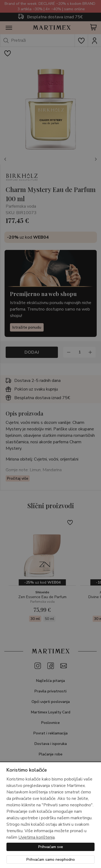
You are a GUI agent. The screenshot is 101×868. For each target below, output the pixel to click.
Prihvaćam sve (51, 847)
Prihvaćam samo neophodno (51, 860)
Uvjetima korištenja (36, 837)
